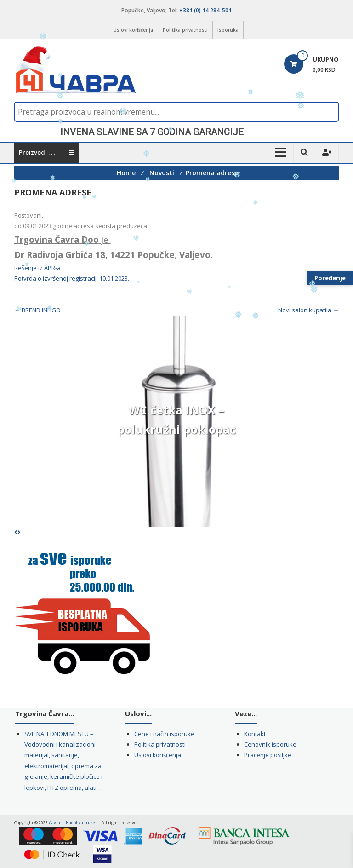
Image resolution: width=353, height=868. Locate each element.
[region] (177, 132)
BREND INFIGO (37, 310)
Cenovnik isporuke (270, 744)
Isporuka (228, 30)
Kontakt (255, 734)
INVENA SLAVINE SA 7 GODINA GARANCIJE (152, 132)
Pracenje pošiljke (268, 755)
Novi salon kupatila (308, 310)
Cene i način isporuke (164, 734)
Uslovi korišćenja (133, 30)
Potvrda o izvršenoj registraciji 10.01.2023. (72, 278)
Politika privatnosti (185, 30)
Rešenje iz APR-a (37, 268)
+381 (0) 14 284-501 (205, 10)
